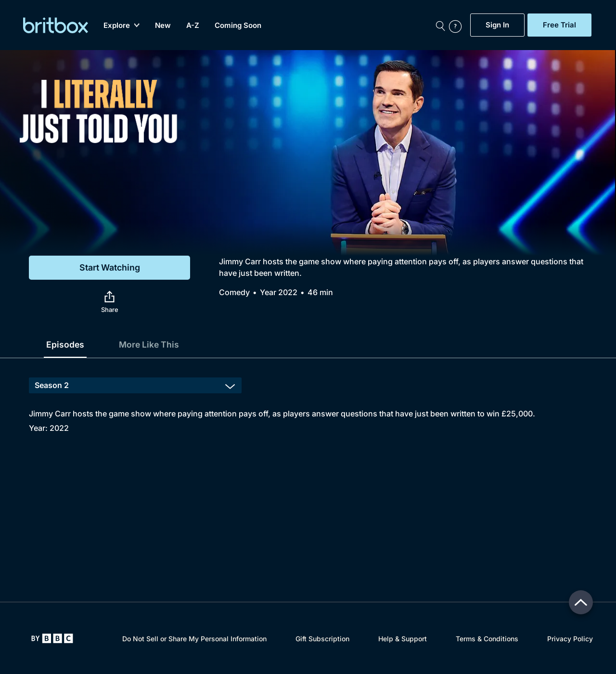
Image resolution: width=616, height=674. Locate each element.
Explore (122, 25)
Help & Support (403, 639)
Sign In (497, 25)
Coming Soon (238, 25)
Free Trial (559, 25)
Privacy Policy (570, 639)
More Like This (151, 344)
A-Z (193, 25)
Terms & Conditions (487, 639)
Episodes (65, 344)
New (163, 25)
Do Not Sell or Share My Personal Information (194, 639)
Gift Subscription (322, 639)
